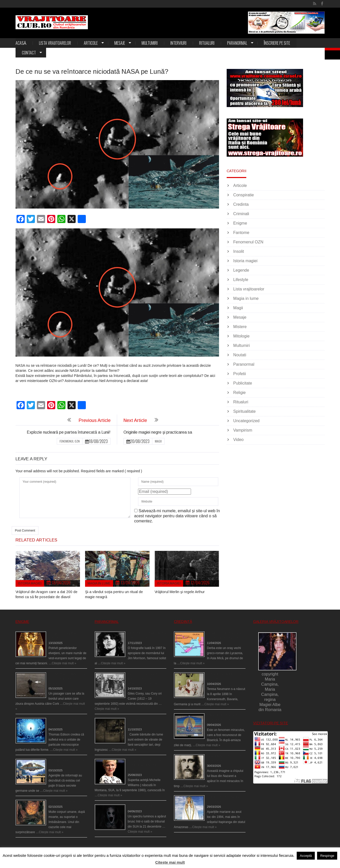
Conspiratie (244, 195)
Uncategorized (246, 421)
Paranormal (237, 43)
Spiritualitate (244, 411)
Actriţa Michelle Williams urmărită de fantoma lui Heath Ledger (145, 765)
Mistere (240, 327)
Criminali (241, 214)
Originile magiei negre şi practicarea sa (158, 432)
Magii (158, 441)
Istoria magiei (30, 583)
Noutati (240, 355)
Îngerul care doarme (63, 802)
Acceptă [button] (306, 856)
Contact (29, 53)
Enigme (240, 223)
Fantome (241, 233)
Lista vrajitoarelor (55, 43)
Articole (91, 43)
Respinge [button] (327, 856)
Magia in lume (99, 583)
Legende (241, 270)
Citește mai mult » (64, 663)
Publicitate (243, 383)
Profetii (240, 374)
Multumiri (150, 43)
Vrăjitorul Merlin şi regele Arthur (180, 592)
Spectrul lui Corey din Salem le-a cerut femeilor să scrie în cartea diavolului (147, 679)
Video (239, 440)
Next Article (135, 420)
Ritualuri (207, 43)
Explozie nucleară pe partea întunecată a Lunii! (69, 432)
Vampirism (243, 430)
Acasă (21, 43)
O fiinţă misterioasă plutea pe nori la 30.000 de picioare (67, 679)
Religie (240, 393)
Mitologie (241, 336)
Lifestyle (241, 280)
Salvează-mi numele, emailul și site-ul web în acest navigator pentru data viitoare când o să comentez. (177, 516)
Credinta (241, 204)
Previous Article (95, 420)
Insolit (239, 251)
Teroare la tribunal (140, 806)
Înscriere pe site (277, 43)
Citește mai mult (170, 862)
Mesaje (120, 43)
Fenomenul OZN (70, 441)
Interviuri (178, 43)
